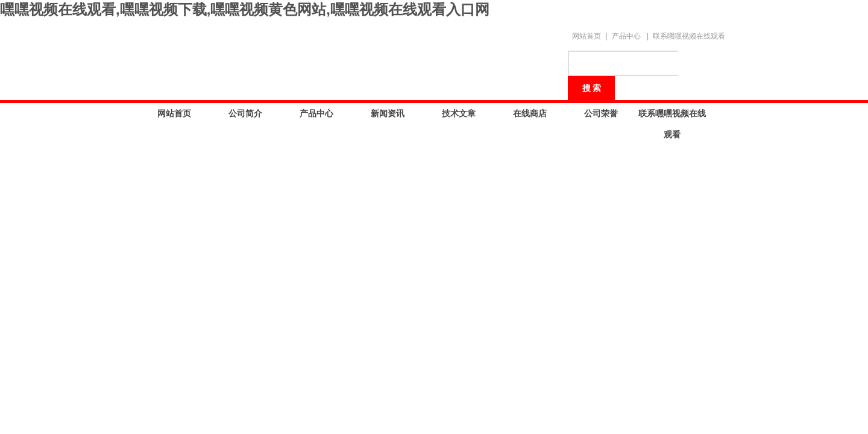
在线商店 (530, 113)
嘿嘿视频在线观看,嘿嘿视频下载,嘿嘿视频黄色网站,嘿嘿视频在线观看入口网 (245, 9)
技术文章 (459, 113)
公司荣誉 (601, 113)
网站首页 (587, 36)
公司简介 (245, 113)
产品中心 (626, 36)
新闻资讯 (388, 113)
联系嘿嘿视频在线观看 (689, 36)
